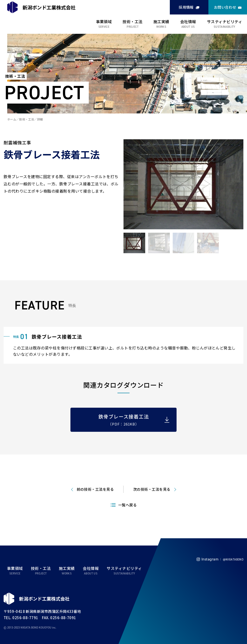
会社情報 (188, 21)
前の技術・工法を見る (95, 502)
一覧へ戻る (127, 518)
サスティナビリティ (225, 21)
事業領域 (104, 21)
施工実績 (161, 21)
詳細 (40, 119)
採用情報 (186, 7)
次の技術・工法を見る (152, 502)
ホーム (12, 119)
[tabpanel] (183, 185)
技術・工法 (132, 21)
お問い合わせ (225, 7)
